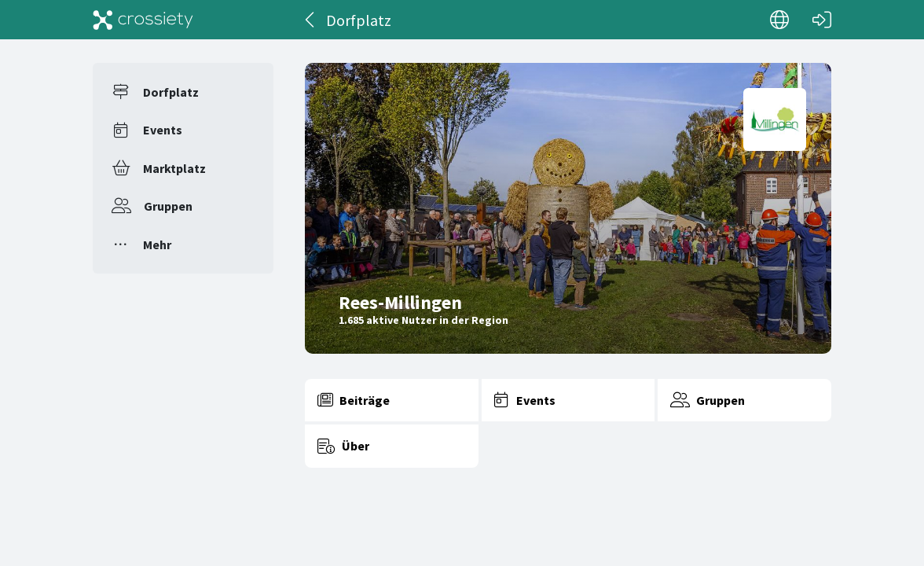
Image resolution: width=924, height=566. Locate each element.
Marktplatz (174, 168)
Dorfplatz (171, 92)
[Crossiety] (143, 20)
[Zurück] (311, 20)
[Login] (822, 20)
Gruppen (168, 206)
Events (163, 130)
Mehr (157, 244)
